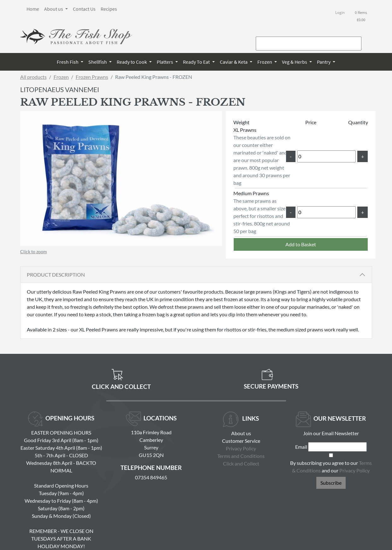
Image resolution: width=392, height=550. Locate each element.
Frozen (265, 62)
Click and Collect (241, 463)
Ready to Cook (132, 62)
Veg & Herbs (295, 62)
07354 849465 (151, 477)
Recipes (109, 9)
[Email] (337, 447)
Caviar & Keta (234, 62)
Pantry (324, 62)
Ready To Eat (197, 62)
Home (33, 9)
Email (301, 447)
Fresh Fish (68, 62)
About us (54, 9)
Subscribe (331, 483)
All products (33, 77)
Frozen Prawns (92, 77)
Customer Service (241, 441)
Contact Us (84, 9)
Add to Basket (301, 244)
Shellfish (98, 62)
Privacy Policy (241, 448)
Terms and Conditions (241, 456)
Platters (165, 62)
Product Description (56, 275)
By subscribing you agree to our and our (331, 467)
